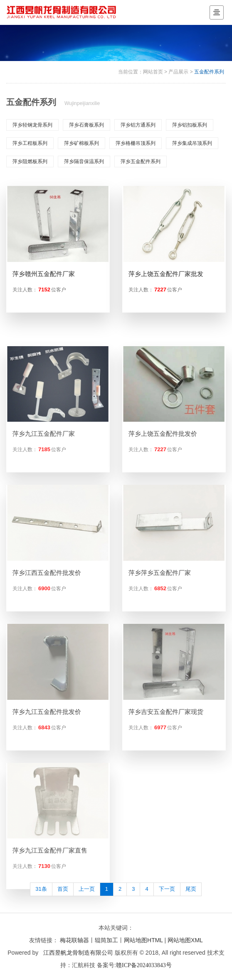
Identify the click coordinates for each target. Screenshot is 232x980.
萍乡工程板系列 (30, 143)
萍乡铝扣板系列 (190, 125)
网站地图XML (185, 940)
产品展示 (178, 72)
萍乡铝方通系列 (138, 125)
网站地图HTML (143, 940)
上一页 (87, 889)
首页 (63, 889)
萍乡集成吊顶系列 (192, 143)
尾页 (191, 889)
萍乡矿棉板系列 (81, 143)
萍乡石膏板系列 (86, 125)
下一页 (167, 889)
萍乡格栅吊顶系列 (136, 143)
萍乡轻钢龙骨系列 (32, 125)
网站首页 (153, 72)
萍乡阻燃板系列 (30, 161)
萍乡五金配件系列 (141, 161)
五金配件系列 (209, 72)
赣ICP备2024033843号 (144, 965)
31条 (41, 889)
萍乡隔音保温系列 (84, 161)
